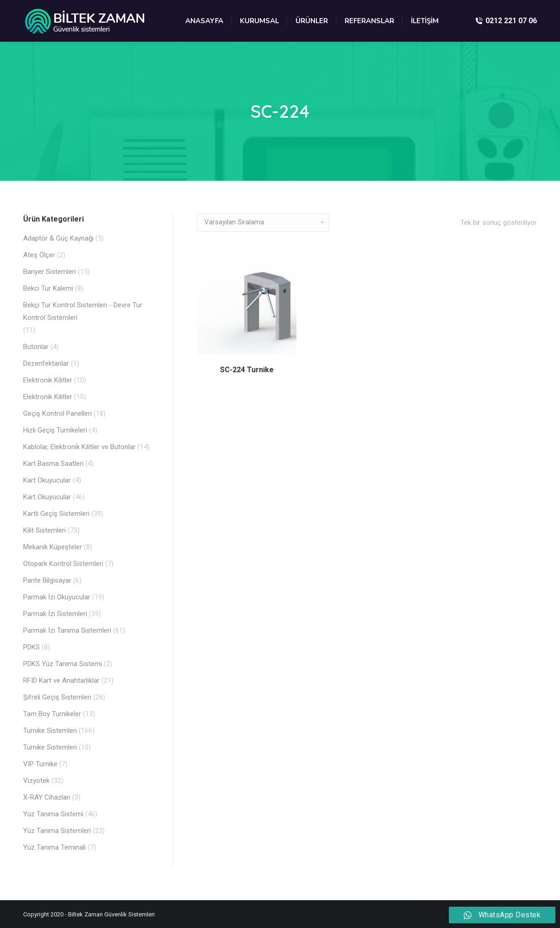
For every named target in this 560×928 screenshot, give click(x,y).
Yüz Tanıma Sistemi (53, 814)
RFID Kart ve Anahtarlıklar (61, 680)
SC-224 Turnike (247, 370)
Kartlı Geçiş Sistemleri (56, 514)
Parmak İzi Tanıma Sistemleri (67, 630)
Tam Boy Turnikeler (52, 714)
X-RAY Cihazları (47, 797)
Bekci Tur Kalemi (48, 288)
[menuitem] (204, 21)
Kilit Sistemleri (44, 530)
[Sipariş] (263, 222)
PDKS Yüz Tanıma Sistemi (63, 664)
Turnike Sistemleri (50, 731)
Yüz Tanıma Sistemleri (57, 831)
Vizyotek (36, 781)
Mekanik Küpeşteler (53, 547)
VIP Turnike (40, 764)
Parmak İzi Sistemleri (55, 614)
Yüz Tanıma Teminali (54, 847)
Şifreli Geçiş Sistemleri (57, 697)
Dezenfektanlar (46, 363)
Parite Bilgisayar (47, 580)
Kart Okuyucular (47, 480)
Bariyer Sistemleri (50, 272)
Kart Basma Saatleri (53, 464)
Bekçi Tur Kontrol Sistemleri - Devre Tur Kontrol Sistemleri (83, 311)
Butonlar (36, 347)
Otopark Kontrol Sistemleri (63, 564)
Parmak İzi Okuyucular (57, 597)
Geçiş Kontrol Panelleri (57, 413)
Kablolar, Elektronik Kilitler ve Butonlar (79, 447)
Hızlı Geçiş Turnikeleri (55, 430)
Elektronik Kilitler (48, 380)
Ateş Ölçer (39, 255)
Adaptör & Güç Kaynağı (58, 238)
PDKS (31, 647)
